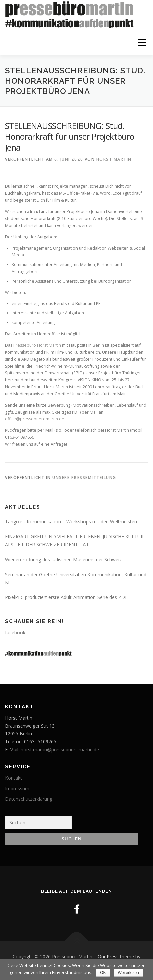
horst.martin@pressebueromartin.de (60, 750)
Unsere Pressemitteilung (84, 477)
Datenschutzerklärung (29, 799)
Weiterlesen (128, 973)
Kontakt (14, 778)
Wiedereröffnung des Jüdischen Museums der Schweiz (63, 560)
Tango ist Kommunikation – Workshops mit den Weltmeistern (72, 522)
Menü (142, 42)
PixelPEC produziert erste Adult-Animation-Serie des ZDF (66, 597)
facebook (15, 632)
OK (103, 973)
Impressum (17, 788)
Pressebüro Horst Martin (37, 345)
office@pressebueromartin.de (35, 419)
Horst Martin (114, 159)
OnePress (108, 957)
